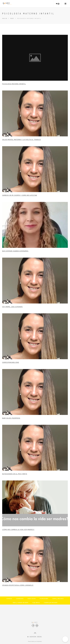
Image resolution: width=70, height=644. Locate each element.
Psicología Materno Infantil (14, 84)
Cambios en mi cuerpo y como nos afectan (20, 195)
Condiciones (20, 598)
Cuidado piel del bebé (51, 603)
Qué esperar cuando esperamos (15, 251)
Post (12, 18)
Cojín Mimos (36, 603)
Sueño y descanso (58, 598)
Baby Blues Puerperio (11, 418)
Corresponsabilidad (11, 362)
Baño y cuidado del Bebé (21, 603)
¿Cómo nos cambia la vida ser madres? (18, 530)
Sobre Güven (32, 598)
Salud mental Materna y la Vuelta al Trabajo (22, 140)
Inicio (5, 18)
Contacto (9, 598)
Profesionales (44, 598)
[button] (65, 639)
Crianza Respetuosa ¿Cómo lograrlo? (18, 585)
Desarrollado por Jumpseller (35, 641)
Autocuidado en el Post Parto (15, 474)
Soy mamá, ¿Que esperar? (13, 307)
